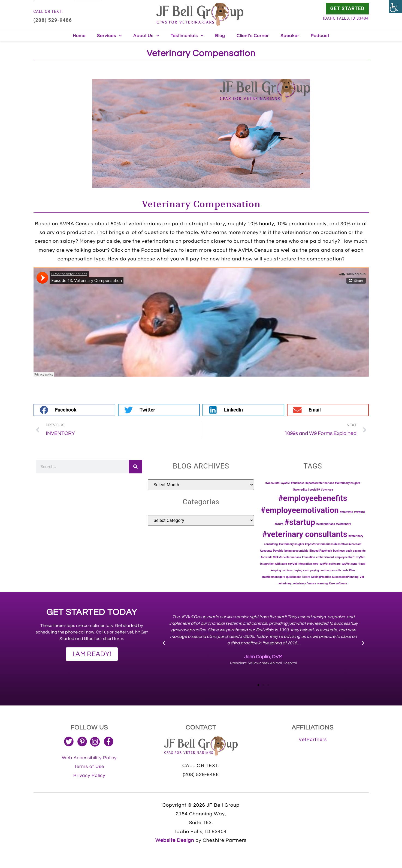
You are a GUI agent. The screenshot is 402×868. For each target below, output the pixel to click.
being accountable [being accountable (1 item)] (296, 551)
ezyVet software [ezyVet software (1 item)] (330, 564)
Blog (220, 36)
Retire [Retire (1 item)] (306, 577)
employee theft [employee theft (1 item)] (345, 557)
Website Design (175, 840)
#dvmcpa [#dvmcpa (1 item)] (327, 490)
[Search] (135, 467)
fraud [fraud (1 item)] (362, 564)
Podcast (320, 36)
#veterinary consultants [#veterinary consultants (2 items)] (305, 534)
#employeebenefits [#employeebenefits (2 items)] (313, 498)
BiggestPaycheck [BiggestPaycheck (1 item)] (321, 551)
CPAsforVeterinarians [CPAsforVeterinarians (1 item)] (287, 557)
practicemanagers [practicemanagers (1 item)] (273, 577)
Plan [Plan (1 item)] (352, 570)
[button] (74, 410)
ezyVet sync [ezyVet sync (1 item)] (349, 564)
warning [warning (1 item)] (322, 583)
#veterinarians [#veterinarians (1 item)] (326, 524)
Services (109, 36)
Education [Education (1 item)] (309, 557)
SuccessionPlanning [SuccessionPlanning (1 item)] (345, 577)
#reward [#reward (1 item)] (359, 512)
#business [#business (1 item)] (297, 483)
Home (79, 36)
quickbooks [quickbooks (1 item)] (294, 577)
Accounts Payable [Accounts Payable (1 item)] (271, 551)
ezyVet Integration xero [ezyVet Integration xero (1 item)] (303, 564)
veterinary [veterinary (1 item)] (285, 583)
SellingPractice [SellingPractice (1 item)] (321, 577)
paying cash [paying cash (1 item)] (302, 570)
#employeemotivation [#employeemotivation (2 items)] (300, 510)
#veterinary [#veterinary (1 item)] (344, 524)
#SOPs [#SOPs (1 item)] (279, 524)
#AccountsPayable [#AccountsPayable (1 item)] (278, 483)
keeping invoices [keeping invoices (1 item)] (282, 570)
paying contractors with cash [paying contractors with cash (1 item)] (329, 570)
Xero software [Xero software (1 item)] (338, 583)
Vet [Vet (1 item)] (362, 577)
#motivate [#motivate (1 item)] (346, 512)
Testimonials (187, 36)
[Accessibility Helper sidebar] (395, 7)
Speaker (290, 36)
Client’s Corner (253, 36)
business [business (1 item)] (339, 551)
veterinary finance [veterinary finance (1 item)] (304, 583)
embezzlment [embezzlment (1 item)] (325, 557)
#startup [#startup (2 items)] (300, 522)
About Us (146, 36)
